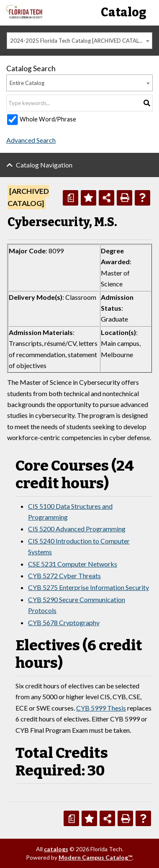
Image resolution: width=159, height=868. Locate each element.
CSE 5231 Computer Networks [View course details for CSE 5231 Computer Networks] (73, 564)
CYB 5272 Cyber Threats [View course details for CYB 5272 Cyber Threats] (64, 576)
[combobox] (79, 41)
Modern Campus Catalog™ (95, 857)
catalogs (56, 849)
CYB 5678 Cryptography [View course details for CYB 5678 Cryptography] (64, 622)
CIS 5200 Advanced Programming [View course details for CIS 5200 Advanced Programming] (77, 529)
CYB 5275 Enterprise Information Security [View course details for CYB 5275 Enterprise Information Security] (88, 587)
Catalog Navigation (44, 165)
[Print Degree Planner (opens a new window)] (71, 198)
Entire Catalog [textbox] (27, 83)
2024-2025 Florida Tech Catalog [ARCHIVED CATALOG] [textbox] (79, 41)
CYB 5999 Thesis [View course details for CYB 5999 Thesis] (101, 708)
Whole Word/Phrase (48, 119)
